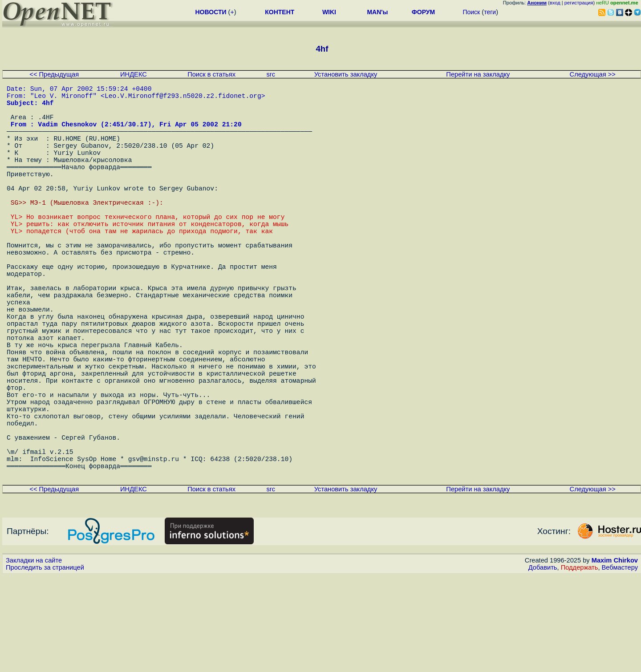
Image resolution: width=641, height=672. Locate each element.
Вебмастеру (620, 664)
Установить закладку (346, 74)
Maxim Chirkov (615, 656)
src (271, 74)
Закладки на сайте (34, 656)
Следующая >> (593, 74)
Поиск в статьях (211, 74)
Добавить (543, 664)
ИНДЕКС (134, 74)
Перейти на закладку (478, 74)
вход (555, 3)
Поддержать (580, 664)
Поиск (471, 12)
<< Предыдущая (54, 74)
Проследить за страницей (45, 664)
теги (490, 12)
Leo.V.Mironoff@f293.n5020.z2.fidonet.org (183, 99)
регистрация (579, 3)
